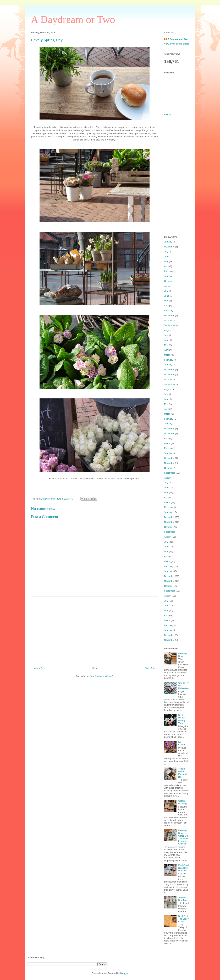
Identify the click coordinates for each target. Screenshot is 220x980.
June (167, 256)
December (169, 315)
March (167, 355)
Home (95, 668)
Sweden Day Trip (182, 899)
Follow (167, 115)
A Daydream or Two (73, 19)
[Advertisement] (95, 630)
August (168, 286)
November (169, 247)
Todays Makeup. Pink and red (183, 773)
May (166, 261)
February (169, 271)
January (168, 242)
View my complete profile (177, 44)
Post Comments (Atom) (101, 676)
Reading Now (182, 655)
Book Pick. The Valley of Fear (183, 919)
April (166, 266)
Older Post (150, 668)
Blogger (124, 973)
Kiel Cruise (181, 743)
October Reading (182, 802)
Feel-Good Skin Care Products (183, 868)
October (168, 281)
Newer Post (39, 668)
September (170, 325)
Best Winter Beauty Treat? (182, 719)
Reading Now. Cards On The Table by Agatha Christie (183, 837)
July (166, 252)
